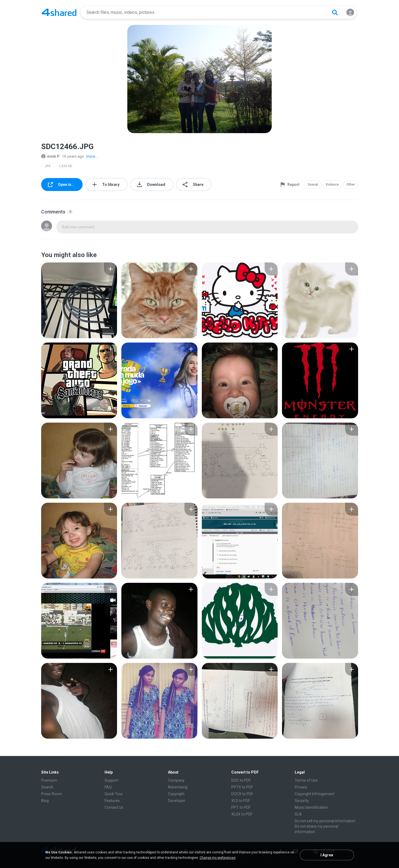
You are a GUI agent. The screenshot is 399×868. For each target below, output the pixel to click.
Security (302, 801)
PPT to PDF (241, 807)
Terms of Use (306, 780)
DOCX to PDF (242, 794)
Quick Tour (114, 794)
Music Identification (311, 807)
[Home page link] (59, 12)
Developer (177, 801)
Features (112, 801)
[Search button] (335, 12)
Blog (45, 801)
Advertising (178, 787)
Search (47, 787)
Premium (49, 780)
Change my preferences (218, 858)
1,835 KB (65, 166)
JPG (48, 166)
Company (176, 780)
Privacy (301, 787)
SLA (298, 814)
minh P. (51, 156)
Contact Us (114, 807)
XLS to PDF (241, 801)
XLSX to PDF (242, 814)
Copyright (176, 794)
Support (111, 780)
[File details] (79, 300)
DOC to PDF (241, 780)
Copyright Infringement (315, 794)
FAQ (108, 787)
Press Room (52, 794)
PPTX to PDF (242, 787)
